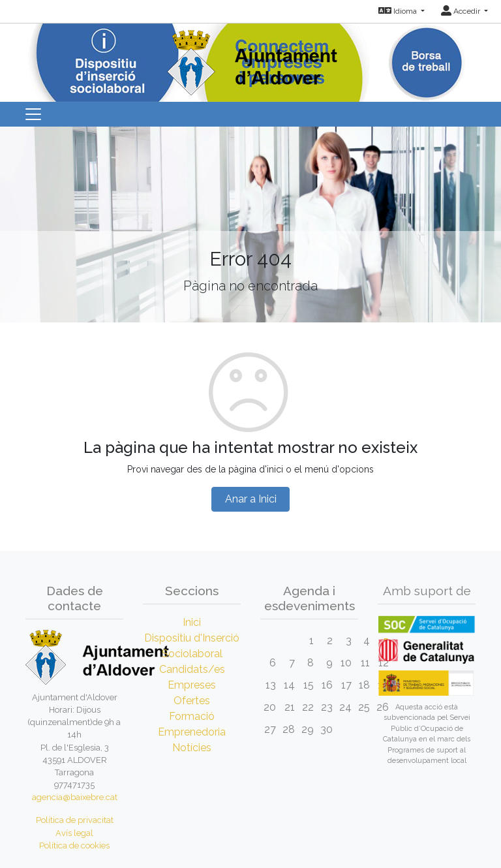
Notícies (192, 748)
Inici (192, 622)
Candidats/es (192, 669)
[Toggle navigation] (33, 114)
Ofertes (192, 701)
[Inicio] (250, 58)
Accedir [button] (462, 11)
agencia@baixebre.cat (75, 797)
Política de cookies (74, 845)
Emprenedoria (192, 732)
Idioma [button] (399, 11)
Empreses (192, 685)
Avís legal (74, 833)
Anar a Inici (251, 499)
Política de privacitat (75, 820)
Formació (192, 716)
